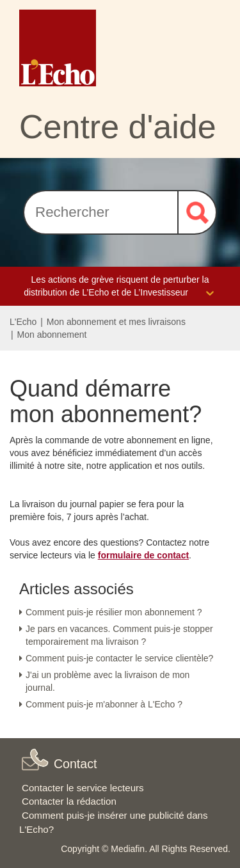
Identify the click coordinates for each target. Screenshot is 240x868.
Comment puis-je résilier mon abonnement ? (114, 612)
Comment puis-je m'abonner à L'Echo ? (104, 704)
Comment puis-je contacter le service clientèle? (119, 658)
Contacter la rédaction (69, 801)
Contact (76, 764)
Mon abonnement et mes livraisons (116, 322)
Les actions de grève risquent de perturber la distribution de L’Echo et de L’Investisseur (120, 287)
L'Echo (23, 322)
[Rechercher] (100, 212)
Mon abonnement (52, 335)
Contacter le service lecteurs (83, 788)
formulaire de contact (143, 555)
